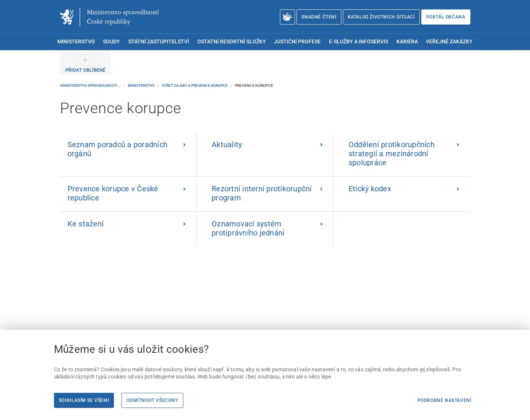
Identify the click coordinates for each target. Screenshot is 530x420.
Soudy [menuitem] (111, 42)
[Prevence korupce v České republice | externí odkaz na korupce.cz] (128, 194)
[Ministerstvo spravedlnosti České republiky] (109, 17)
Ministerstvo (142, 85)
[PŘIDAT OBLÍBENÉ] (85, 63)
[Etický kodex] (402, 194)
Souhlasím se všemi (84, 400)
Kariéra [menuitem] (407, 42)
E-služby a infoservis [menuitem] (359, 42)
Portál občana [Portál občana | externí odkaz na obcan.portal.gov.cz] (446, 17)
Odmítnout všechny (152, 400)
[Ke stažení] (128, 229)
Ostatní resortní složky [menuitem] (232, 42)
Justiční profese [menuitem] (297, 42)
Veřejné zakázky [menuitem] (449, 42)
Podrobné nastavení (445, 400)
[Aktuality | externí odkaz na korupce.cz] (265, 155)
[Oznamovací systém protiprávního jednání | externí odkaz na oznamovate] (265, 229)
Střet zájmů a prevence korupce (195, 85)
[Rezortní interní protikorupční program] (265, 194)
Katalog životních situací (381, 17)
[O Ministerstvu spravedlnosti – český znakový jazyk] (288, 17)
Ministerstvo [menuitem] (76, 42)
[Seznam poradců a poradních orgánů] (128, 155)
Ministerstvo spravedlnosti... (91, 85)
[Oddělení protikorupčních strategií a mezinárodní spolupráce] (402, 155)
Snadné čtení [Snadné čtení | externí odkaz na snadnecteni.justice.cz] (319, 17)
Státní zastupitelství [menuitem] (159, 42)
